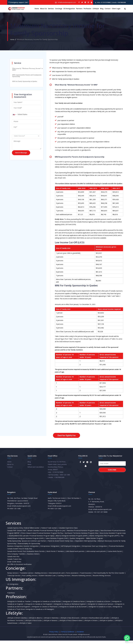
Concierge (59, 9)
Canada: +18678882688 (119, 2)
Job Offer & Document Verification (19, 568)
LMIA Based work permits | (76, 555)
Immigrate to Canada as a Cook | (100, 610)
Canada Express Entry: (15, 531)
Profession (87, 9)
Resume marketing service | (82, 579)
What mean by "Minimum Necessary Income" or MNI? (28, 69)
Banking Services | (42, 576)
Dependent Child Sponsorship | (86, 544)
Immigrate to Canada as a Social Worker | (47, 605)
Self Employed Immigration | (71, 549)
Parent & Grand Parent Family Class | (61, 544)
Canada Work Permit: (15, 555)
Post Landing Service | (30, 579)
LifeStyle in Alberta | (36, 621)
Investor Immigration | (32, 549)
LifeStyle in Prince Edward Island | (71, 624)
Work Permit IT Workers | (56, 555)
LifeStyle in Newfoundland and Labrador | (96, 621)
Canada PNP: (12, 534)
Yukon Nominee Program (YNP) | (57, 542)
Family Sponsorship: (14, 544)
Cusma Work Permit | (115, 555)
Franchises (11, 596)
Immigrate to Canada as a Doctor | (99, 605)
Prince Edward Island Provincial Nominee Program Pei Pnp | (43, 536)
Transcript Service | (14, 579)
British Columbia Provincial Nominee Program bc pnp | (47, 534)
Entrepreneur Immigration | (50, 549)
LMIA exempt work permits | (97, 555)
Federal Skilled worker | (32, 531)
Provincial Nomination (116, 549)
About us (43, 9)
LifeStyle (96, 9)
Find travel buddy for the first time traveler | (110, 576)
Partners (79, 9)
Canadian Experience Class (68, 531)
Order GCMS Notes (14, 565)
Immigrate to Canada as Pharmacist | (45, 610)
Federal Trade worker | (50, 531)
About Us (10, 468)
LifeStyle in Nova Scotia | (34, 624)
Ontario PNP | (22, 534)
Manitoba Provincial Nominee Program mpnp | (83, 534)
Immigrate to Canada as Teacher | (20, 605)
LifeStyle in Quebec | (107, 624)
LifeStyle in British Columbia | (18, 621)
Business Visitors (33, 557)
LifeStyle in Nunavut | (51, 624)
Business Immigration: (15, 549)
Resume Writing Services (102, 579)
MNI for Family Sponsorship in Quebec (25, 81)
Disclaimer (80, 635)
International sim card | (57, 576)
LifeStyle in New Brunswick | (70, 621)
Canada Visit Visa (13, 560)
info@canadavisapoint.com (67, 2)
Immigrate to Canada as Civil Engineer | (39, 607)
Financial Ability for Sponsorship (29, 547)
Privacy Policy (54, 635)
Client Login (116, 9)
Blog (102, 9)
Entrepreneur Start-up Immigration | (95, 549)
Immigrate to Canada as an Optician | (101, 607)
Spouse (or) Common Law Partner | (35, 544)
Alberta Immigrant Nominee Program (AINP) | (72, 539)
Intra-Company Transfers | (17, 557)
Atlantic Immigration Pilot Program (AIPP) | (105, 539)
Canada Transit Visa (14, 562)
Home (37, 9)
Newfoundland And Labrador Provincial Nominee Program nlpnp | (32, 539)
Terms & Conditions (68, 635)
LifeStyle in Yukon (25, 626)
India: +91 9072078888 (104, 2)
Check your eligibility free (66, 435)
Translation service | (27, 576)
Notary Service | (13, 576)
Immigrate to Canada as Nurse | (74, 605)
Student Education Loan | (48, 579)
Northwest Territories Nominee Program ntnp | (82, 536)
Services (51, 9)
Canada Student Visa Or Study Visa (20, 552)
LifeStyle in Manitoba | (52, 621)
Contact (108, 9)
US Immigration (69, 9)
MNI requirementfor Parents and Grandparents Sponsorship (27, 76)
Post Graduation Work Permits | (34, 555)
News (29, 468)
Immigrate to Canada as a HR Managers (40, 613)
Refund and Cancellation (36, 470)
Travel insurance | (86, 576)
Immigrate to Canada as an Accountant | (74, 610)
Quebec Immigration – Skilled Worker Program (86, 542)
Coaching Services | (64, 579)
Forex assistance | (73, 576)
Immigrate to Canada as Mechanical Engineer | (71, 607)
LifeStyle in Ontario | (91, 624)
